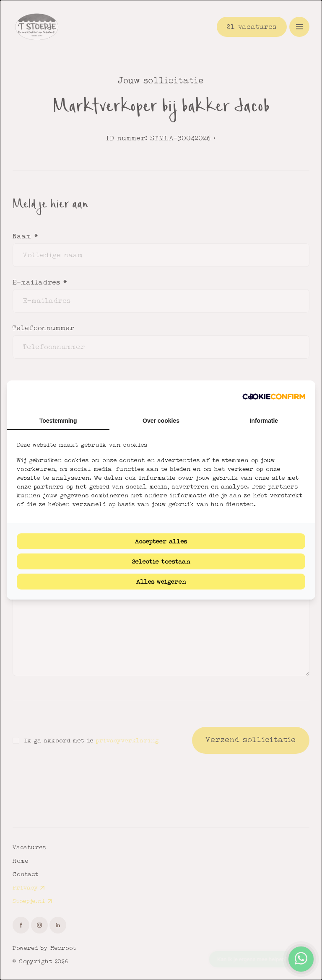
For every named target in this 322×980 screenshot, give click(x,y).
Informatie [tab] (264, 421)
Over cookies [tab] (161, 421)
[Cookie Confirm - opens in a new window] (274, 396)
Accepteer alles (161, 541)
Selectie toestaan (161, 561)
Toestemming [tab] (58, 421)
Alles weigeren (161, 582)
